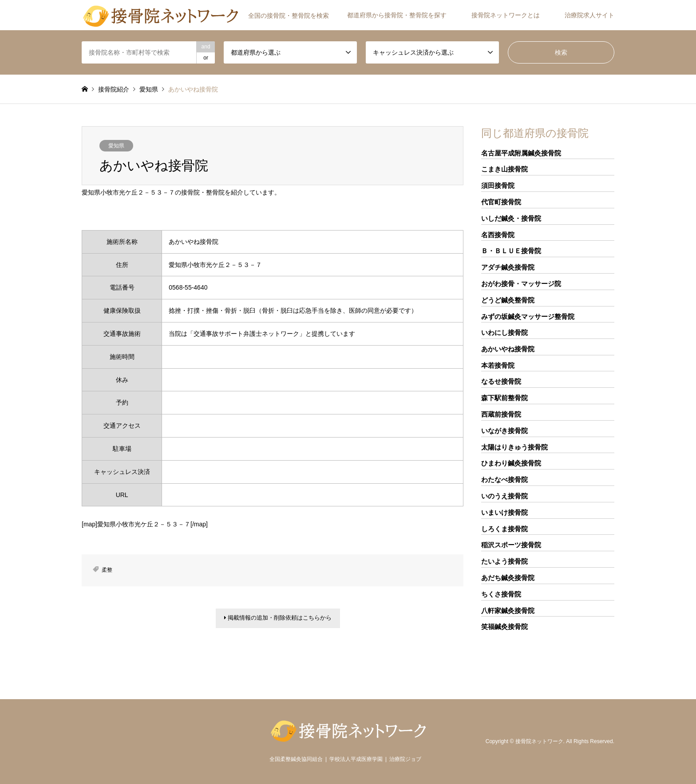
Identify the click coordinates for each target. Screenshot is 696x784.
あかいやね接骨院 (508, 349)
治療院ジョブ (405, 759)
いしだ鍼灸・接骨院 (511, 218)
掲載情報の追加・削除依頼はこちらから (278, 619)
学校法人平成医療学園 (356, 759)
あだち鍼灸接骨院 (508, 578)
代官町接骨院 (501, 202)
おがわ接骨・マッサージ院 (521, 284)
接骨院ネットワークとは (506, 15)
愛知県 (116, 146)
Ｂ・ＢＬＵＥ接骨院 (511, 251)
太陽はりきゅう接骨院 (514, 447)
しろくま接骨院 (504, 529)
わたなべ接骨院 (504, 480)
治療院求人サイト (589, 15)
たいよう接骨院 (504, 561)
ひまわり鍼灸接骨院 (511, 463)
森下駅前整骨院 (504, 398)
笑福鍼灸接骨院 (504, 627)
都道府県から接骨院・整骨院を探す (397, 15)
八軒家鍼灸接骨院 (508, 611)
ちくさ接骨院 (501, 594)
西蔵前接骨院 (501, 414)
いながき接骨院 (504, 431)
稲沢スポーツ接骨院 (511, 545)
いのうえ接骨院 (504, 496)
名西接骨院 (498, 235)
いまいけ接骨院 (504, 512)
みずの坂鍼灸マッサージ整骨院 (528, 316)
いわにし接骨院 (504, 332)
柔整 (107, 570)
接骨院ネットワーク (539, 741)
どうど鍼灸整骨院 (508, 300)
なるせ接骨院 (501, 381)
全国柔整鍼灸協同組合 (296, 759)
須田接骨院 (498, 185)
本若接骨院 (498, 365)
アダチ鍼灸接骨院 (508, 267)
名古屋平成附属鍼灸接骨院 (521, 153)
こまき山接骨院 (504, 169)
